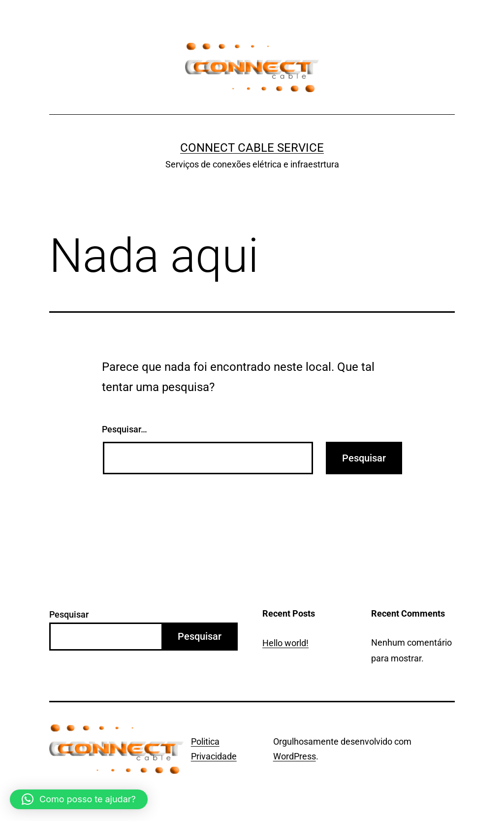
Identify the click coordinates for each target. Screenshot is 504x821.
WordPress (295, 756)
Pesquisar (69, 614)
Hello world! (285, 643)
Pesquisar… (125, 429)
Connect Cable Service (252, 148)
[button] (79, 799)
